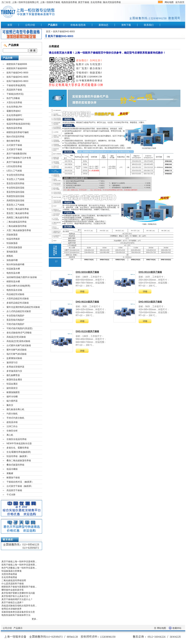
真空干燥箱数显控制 (17, 154)
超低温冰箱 (12, 422)
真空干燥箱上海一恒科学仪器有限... (19, 562)
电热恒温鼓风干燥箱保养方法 (16, 615)
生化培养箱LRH (14, 107)
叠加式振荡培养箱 (15, 465)
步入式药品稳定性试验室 (19, 311)
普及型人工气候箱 (15, 205)
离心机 (10, 435)
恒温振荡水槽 (13, 269)
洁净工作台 (12, 426)
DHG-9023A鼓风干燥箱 (87, 302)
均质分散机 (12, 414)
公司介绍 (30, 25)
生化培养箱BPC (14, 115)
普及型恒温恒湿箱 (15, 192)
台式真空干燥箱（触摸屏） (20, 486)
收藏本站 (177, 628)
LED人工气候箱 (14, 171)
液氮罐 (10, 473)
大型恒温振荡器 (14, 247)
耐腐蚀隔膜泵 (13, 392)
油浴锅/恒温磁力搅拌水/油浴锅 (22, 277)
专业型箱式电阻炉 (15, 316)
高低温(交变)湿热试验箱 (18, 341)
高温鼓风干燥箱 (14, 90)
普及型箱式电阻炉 (15, 320)
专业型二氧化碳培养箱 (18, 209)
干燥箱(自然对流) (15, 94)
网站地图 (169, 2)
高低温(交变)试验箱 (16, 337)
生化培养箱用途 (9, 577)
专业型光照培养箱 (15, 175)
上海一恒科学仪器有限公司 (25, 2)
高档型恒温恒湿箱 (15, 201)
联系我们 (149, 25)
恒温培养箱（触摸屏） (18, 456)
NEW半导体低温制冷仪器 (19, 443)
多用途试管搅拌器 (15, 367)
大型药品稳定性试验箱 (18, 299)
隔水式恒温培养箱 (112, 2)
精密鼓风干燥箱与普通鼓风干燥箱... (19, 587)
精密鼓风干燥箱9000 (17, 68)
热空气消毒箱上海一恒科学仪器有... (19, 568)
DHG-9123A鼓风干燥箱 (87, 331)
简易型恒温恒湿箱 (15, 196)
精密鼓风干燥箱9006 (17, 64)
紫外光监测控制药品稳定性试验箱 (23, 307)
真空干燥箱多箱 (14, 162)
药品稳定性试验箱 (15, 294)
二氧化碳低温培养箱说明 (14, 580)
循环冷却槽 (12, 397)
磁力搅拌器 (12, 401)
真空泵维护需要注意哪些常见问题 (18, 593)
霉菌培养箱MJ (14, 111)
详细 (82, 292)
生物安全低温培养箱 (17, 439)
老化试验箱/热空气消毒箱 (19, 333)
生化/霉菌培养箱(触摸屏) (19, 452)
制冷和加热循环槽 (15, 264)
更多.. (35, 619)
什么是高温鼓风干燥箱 (13, 584)
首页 (10, 25)
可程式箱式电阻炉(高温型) (19, 328)
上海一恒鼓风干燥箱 (50, 2)
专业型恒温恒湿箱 (15, 188)
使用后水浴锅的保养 (11, 609)
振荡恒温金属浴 (14, 380)
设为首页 (180, 2)
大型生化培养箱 (14, 102)
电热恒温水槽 (13, 273)
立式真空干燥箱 (14, 149)
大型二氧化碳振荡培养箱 (19, 230)
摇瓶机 (10, 256)
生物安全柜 (12, 431)
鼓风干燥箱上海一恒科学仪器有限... (19, 565)
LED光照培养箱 (14, 166)
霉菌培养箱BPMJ (15, 120)
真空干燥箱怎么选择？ (13, 602)
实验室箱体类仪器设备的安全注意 (18, 612)
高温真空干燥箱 (14, 490)
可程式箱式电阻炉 (15, 324)
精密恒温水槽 (13, 282)
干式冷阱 (11, 495)
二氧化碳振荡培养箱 (17, 226)
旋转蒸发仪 (12, 388)
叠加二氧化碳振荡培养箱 (19, 461)
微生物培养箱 (13, 141)
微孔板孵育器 (13, 375)
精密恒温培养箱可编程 (18, 132)
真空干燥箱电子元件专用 (19, 158)
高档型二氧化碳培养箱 (18, 218)
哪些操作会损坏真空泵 (13, 590)
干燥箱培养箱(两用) (16, 85)
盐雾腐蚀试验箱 (14, 358)
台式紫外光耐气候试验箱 (19, 345)
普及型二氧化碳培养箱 (18, 213)
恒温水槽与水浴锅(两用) (18, 286)
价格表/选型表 (78, 25)
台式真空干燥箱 (14, 145)
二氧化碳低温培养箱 (17, 222)
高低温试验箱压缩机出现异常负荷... (19, 606)
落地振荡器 (12, 252)
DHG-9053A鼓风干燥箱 (150, 302)
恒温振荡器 (12, 243)
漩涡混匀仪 (12, 362)
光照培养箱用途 (9, 574)
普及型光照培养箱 (15, 183)
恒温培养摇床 (13, 239)
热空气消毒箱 (13, 98)
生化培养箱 (96, 2)
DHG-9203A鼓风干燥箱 (87, 272)
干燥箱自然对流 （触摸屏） (20, 482)
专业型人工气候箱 (15, 179)
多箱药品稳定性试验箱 (18, 303)
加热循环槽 (12, 260)
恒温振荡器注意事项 (11, 571)
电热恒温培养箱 (69, 2)
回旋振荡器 (12, 235)
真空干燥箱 (84, 2)
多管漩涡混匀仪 (14, 371)
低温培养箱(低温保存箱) (18, 124)
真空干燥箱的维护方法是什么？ (17, 599)
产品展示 (53, 25)
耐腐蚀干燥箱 (13, 478)
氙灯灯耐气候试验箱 (17, 354)
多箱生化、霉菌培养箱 (18, 448)
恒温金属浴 (12, 384)
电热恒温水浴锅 (14, 290)
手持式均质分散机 (15, 418)
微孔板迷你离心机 (15, 409)
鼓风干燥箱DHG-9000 (17, 73)
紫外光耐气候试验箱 (17, 350)
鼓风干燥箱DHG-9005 (17, 77)
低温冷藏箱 (12, 469)
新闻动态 (103, 25)
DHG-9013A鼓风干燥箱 (150, 272)
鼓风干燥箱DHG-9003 (64, 32)
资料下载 (126, 25)
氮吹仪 (10, 405)
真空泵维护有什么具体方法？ (16, 596)
